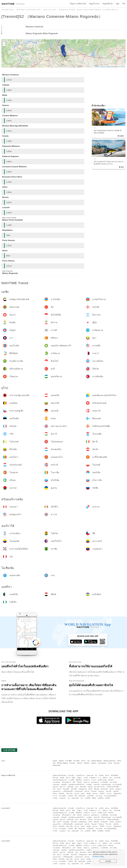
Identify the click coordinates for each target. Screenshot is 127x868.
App (118, 4)
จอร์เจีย (101, 775)
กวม (82, 798)
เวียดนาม (86, 782)
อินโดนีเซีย (115, 775)
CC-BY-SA (122, 67)
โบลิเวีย (71, 796)
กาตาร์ (94, 780)
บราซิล (55, 798)
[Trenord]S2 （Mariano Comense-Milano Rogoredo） (52, 16)
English (61, 761)
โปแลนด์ (94, 791)
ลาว (100, 778)
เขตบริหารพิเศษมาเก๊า (60, 780)
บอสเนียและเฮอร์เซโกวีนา (77, 784)
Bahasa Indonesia (110, 761)
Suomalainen (102, 763)
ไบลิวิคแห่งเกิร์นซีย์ (113, 787)
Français (72, 763)
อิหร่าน (68, 778)
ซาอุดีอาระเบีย (102, 780)
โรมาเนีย (109, 791)
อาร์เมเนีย (71, 775)
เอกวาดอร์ (99, 796)
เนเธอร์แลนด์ (79, 791)
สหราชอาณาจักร (100, 787)
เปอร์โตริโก (90, 796)
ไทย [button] (124, 4)
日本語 (55, 761)
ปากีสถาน (87, 780)
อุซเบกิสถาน (95, 782)
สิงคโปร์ (111, 780)
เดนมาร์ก (62, 787)
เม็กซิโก (102, 794)
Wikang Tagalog (62, 763)
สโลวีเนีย (62, 794)
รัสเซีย (89, 794)
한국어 (83, 761)
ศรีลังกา (105, 778)
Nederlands (56, 765)
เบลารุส (77, 794)
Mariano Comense (35, 27)
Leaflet (96, 67)
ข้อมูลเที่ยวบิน (108, 4)
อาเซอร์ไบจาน (80, 775)
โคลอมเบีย (82, 796)
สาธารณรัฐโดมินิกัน (110, 796)
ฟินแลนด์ (83, 787)
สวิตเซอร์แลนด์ (106, 784)
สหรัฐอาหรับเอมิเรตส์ (59, 775)
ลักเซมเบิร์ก (104, 789)
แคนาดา (95, 794)
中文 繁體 (68, 761)
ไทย (89, 761)
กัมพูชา (79, 778)
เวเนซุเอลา (62, 798)
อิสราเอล (56, 778)
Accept (108, 861)
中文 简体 (76, 761)
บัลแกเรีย (97, 784)
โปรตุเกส (101, 791)
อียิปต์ (94, 798)
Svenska (117, 763)
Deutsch (80, 763)
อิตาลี (90, 789)
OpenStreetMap (106, 67)
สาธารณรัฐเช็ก (117, 784)
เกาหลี (85, 778)
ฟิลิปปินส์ (79, 780)
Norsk (110, 763)
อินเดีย (62, 778)
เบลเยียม (89, 784)
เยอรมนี (55, 787)
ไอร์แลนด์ (74, 789)
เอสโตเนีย (70, 787)
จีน (96, 775)
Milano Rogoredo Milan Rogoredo (42, 33)
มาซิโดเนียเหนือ (68, 791)
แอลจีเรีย (88, 798)
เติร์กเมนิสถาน (67, 782)
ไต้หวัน (79, 782)
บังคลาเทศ (90, 775)
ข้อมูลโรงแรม (94, 4)
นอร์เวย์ (87, 791)
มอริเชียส (101, 798)
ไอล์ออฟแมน (83, 789)
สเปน (77, 787)
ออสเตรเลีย (75, 798)
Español (87, 763)
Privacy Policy (99, 856)
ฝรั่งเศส (90, 787)
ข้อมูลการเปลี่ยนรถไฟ (78, 4)
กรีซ (54, 789)
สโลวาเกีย (69, 794)
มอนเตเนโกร (57, 791)
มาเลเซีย (71, 780)
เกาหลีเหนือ (104, 782)
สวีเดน (55, 794)
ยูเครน (83, 794)
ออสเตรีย (64, 784)
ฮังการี (59, 789)
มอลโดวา (119, 789)
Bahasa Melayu (97, 761)
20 (64, 54)
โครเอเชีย (66, 789)
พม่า (111, 778)
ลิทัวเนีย (96, 789)
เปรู (69, 798)
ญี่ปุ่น (74, 778)
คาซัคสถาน (93, 778)
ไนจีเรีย (108, 798)
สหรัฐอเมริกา (118, 794)
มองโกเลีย (117, 778)
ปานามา (109, 794)
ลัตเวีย (112, 789)
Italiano (94, 763)
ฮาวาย (55, 796)
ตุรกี (74, 782)
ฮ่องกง (107, 775)
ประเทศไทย (56, 782)
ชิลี (76, 796)
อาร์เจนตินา (63, 796)
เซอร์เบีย (116, 791)
